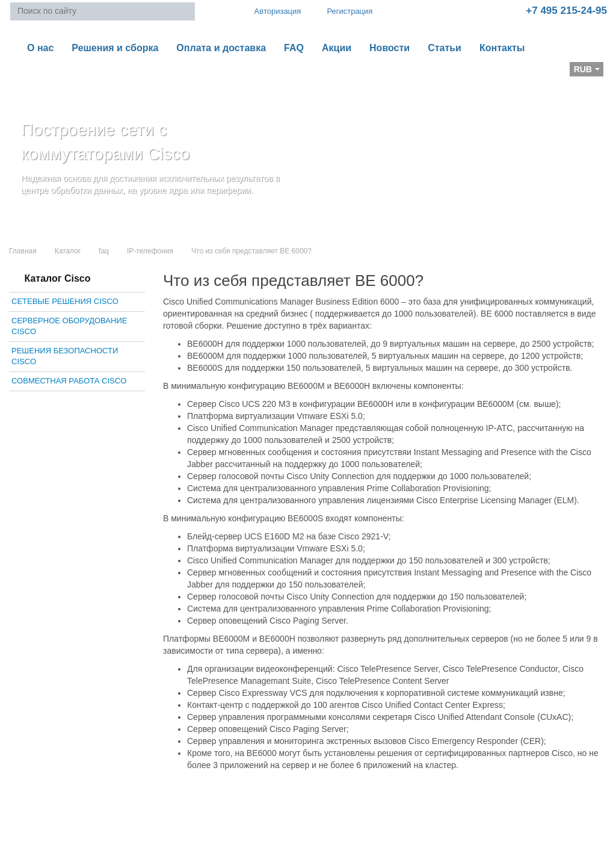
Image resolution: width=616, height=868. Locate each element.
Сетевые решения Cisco (65, 301)
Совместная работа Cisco (69, 381)
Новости (390, 48)
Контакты (502, 48)
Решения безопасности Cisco (65, 356)
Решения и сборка (115, 48)
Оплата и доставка (221, 48)
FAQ (294, 48)
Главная (23, 251)
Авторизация (273, 11)
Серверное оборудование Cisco (69, 326)
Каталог (68, 251)
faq (104, 251)
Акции (337, 48)
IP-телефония (150, 251)
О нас (40, 48)
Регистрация (341, 11)
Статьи (445, 48)
